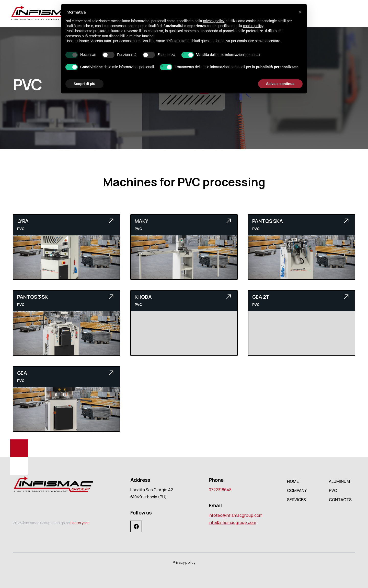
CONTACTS (340, 500)
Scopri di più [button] (84, 84)
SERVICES (296, 500)
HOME (293, 481)
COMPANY (297, 490)
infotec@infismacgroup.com (236, 515)
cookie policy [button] (253, 26)
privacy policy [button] (214, 21)
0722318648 (220, 490)
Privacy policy (184, 562)
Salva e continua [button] (280, 84)
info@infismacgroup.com (232, 522)
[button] (300, 12)
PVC (333, 490)
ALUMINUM (340, 481)
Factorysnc (80, 523)
